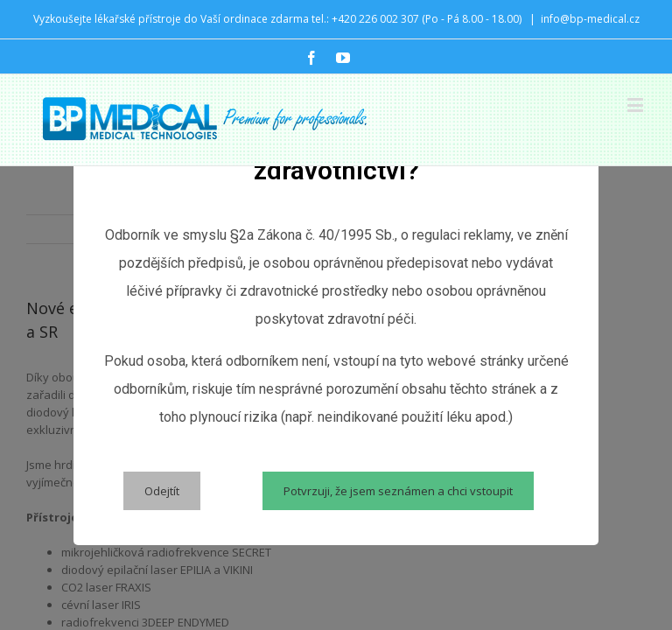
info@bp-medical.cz (590, 19)
